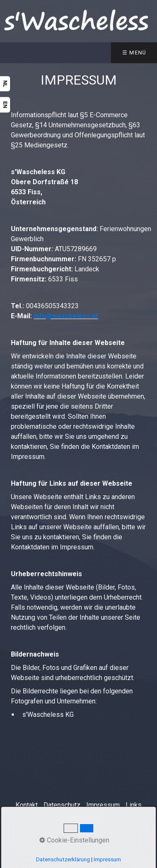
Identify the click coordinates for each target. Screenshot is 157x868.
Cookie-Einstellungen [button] (74, 840)
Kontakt (27, 805)
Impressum (103, 805)
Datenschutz (62, 805)
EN (5, 105)
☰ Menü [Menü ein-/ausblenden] (134, 53)
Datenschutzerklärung (63, 859)
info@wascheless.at (66, 316)
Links (134, 805)
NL (5, 84)
